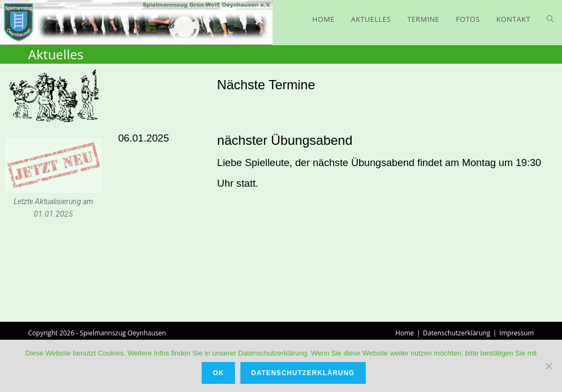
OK (218, 373)
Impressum (516, 333)
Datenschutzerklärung (457, 333)
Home (404, 333)
